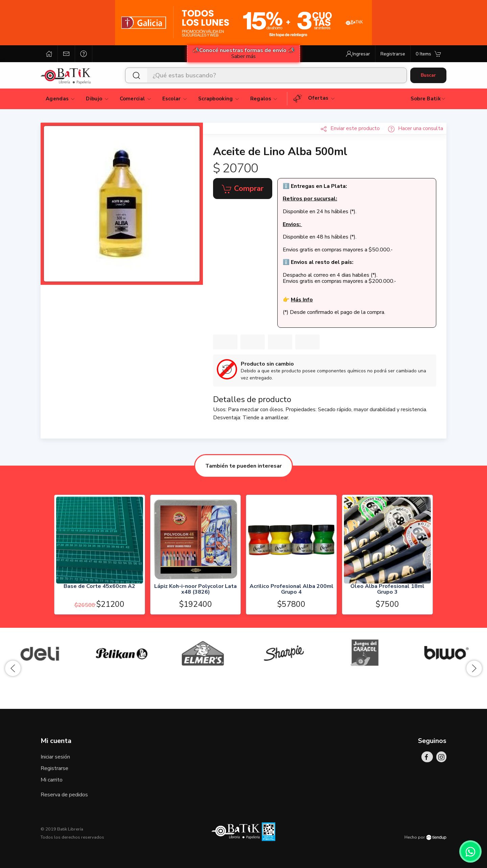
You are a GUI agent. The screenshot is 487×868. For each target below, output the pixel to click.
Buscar (428, 75)
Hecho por (425, 837)
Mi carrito (52, 780)
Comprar (243, 189)
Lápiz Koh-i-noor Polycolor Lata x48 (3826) (195, 589)
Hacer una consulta (415, 128)
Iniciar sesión (55, 757)
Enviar (350, 128)
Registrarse (54, 768)
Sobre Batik (428, 99)
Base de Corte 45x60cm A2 (99, 586)
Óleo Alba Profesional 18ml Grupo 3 (387, 589)
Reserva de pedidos (64, 795)
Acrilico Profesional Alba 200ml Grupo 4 (292, 589)
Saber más (243, 56)
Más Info (302, 300)
